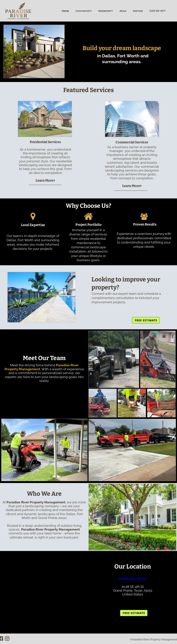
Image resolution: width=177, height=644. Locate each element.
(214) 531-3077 (133, 578)
